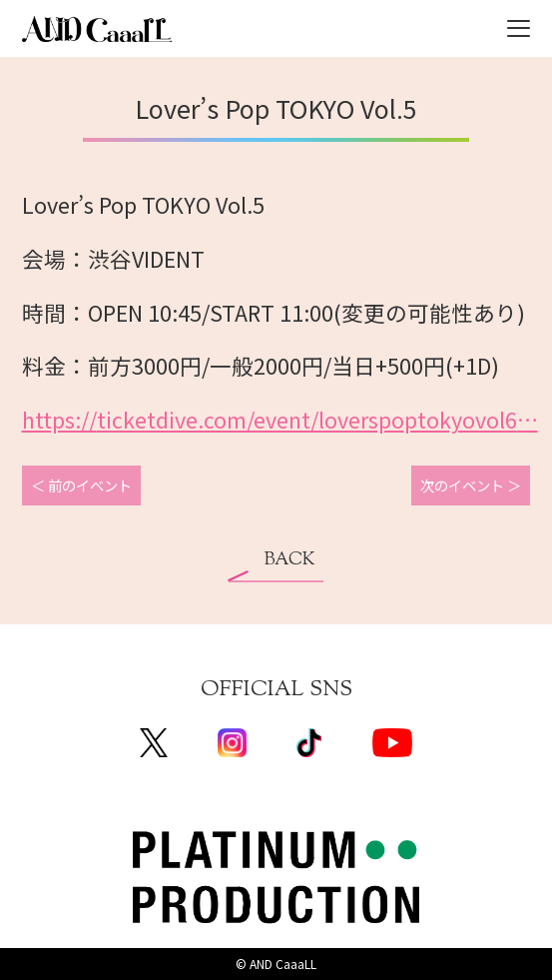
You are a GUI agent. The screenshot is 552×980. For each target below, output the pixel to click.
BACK (290, 560)
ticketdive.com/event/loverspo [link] (280, 419)
